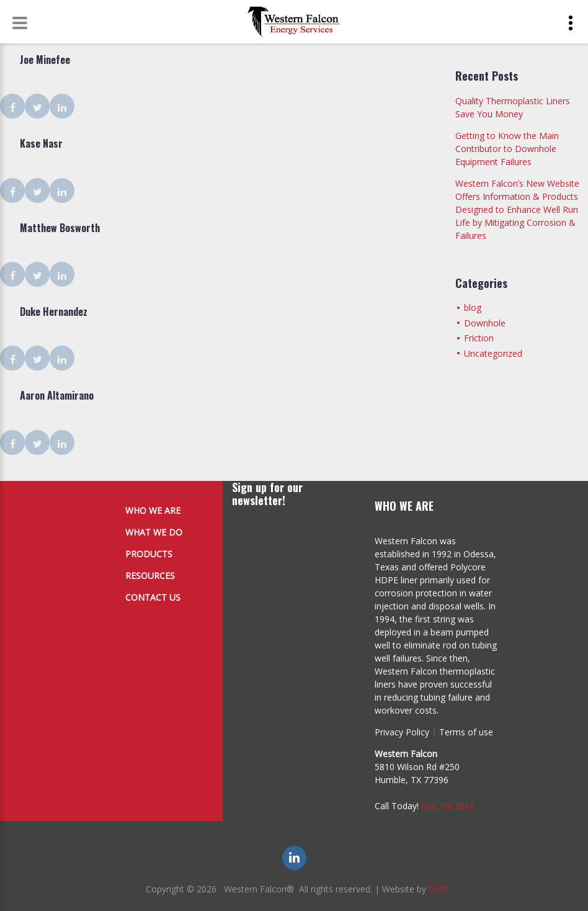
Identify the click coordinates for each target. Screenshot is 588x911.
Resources (150, 576)
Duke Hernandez (54, 312)
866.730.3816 (448, 806)
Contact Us (153, 597)
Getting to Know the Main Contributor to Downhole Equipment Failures (507, 149)
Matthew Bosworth (60, 228)
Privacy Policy (402, 732)
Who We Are (153, 510)
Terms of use (466, 732)
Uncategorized (493, 353)
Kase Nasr (41, 143)
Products (149, 554)
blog (473, 307)
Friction (479, 338)
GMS (438, 889)
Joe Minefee (45, 60)
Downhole (485, 323)
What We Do (154, 532)
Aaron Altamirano (57, 395)
